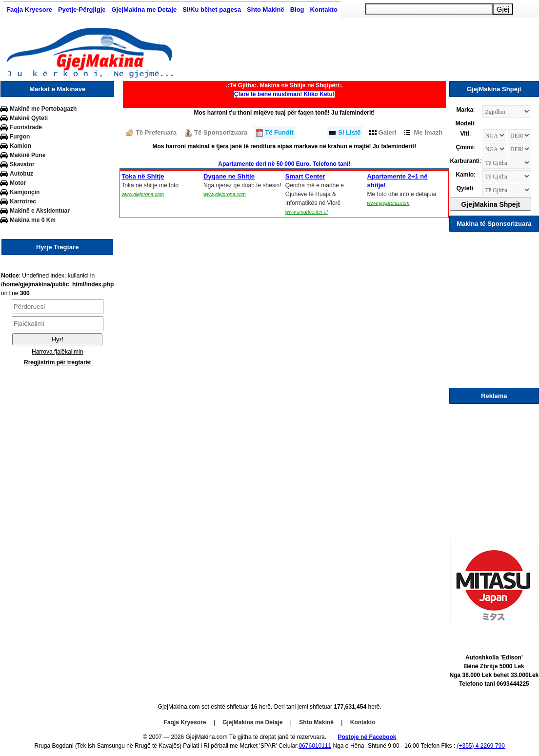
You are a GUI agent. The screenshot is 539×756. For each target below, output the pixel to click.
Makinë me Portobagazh (43, 109)
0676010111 (315, 746)
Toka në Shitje (143, 176)
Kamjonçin (25, 192)
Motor (18, 183)
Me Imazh (429, 132)
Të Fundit (279, 132)
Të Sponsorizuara (221, 132)
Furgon (20, 137)
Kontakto (324, 10)
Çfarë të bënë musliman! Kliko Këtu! (284, 94)
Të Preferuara (156, 132)
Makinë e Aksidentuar (40, 211)
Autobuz (21, 174)
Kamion (20, 146)
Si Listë (349, 132)
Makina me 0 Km (33, 220)
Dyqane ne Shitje (229, 176)
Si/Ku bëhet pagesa (212, 10)
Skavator (22, 164)
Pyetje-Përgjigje (82, 10)
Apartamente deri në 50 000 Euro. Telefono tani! (284, 164)
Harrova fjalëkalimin (57, 352)
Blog (297, 10)
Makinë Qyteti (29, 118)
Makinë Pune (28, 155)
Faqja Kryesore (29, 10)
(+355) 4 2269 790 (480, 746)
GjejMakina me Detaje (144, 10)
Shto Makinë (266, 10)
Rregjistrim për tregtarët (57, 362)
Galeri (388, 132)
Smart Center (305, 176)
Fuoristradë (26, 127)
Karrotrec (23, 201)
